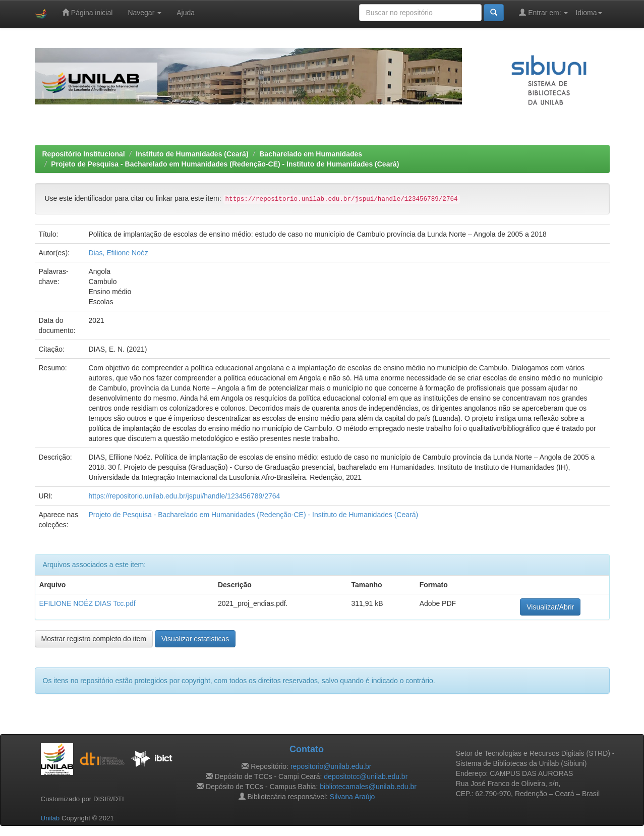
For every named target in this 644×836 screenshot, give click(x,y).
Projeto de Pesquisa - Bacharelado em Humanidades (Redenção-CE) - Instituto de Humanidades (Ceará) (225, 164)
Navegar (144, 13)
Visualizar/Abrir (550, 607)
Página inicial (87, 12)
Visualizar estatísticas (195, 639)
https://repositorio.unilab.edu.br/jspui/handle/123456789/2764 (184, 496)
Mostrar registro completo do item (94, 639)
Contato (307, 749)
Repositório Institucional (84, 154)
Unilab (50, 818)
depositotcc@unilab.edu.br (366, 776)
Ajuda (186, 13)
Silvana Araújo (353, 797)
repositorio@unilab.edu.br (331, 766)
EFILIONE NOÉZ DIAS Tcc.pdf (87, 603)
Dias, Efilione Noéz (118, 253)
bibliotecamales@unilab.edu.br (368, 787)
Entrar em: (543, 12)
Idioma (589, 13)
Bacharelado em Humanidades (311, 154)
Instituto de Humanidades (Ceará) (192, 154)
